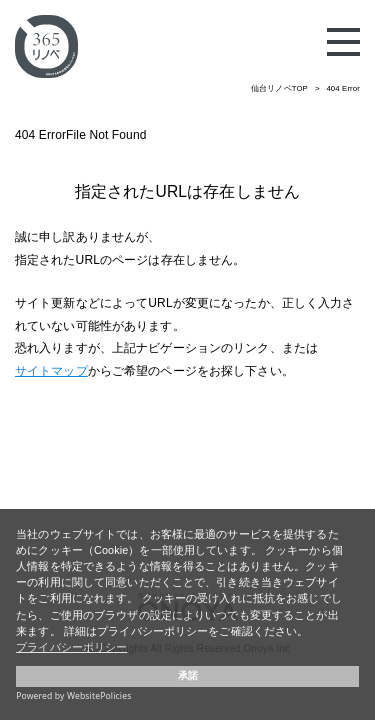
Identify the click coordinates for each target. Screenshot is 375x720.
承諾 (188, 675)
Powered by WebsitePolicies (73, 696)
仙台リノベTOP (279, 88)
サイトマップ (51, 371)
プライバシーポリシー (71, 647)
